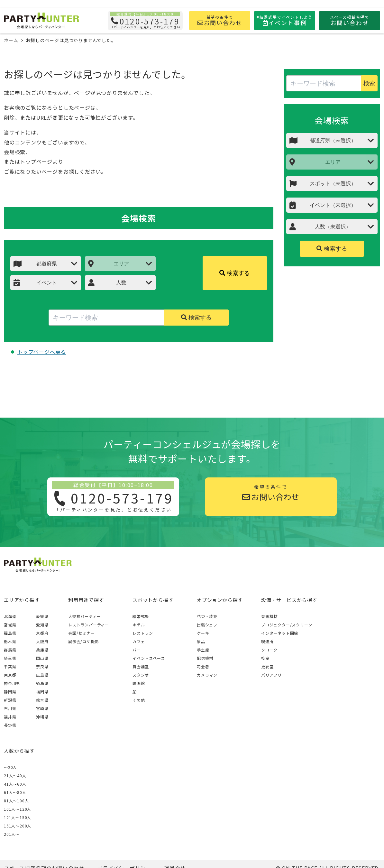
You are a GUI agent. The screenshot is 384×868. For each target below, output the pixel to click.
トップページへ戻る (42, 352)
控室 (265, 658)
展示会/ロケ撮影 (83, 641)
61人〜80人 (15, 792)
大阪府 (42, 641)
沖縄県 (42, 717)
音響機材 (269, 616)
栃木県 (10, 641)
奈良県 (42, 666)
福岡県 (42, 692)
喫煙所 (267, 641)
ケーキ (203, 633)
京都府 (42, 633)
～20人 (10, 767)
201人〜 (12, 834)
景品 (201, 641)
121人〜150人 (18, 817)
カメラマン (207, 675)
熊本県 (42, 700)
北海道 (10, 616)
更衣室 (267, 666)
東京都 (10, 675)
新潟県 (10, 700)
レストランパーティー (89, 625)
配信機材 (205, 658)
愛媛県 (42, 616)
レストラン (143, 633)
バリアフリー (274, 675)
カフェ (139, 641)
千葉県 (10, 666)
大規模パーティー (84, 616)
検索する (235, 273)
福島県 (10, 633)
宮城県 (10, 625)
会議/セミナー (82, 633)
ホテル (139, 625)
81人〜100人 (16, 801)
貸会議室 (141, 666)
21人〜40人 (15, 776)
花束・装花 (207, 616)
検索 (369, 83)
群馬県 (10, 650)
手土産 (203, 650)
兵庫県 (42, 650)
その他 (139, 700)
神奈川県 (12, 683)
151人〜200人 (18, 826)
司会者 (203, 666)
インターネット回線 (280, 633)
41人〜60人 (15, 784)
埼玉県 (10, 658)
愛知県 (42, 625)
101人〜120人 (18, 809)
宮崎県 (42, 708)
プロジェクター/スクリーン (287, 625)
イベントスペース (149, 658)
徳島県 (42, 683)
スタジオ (141, 675)
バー (137, 650)
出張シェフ (207, 625)
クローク (269, 650)
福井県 (10, 717)
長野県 (10, 725)
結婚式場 (141, 616)
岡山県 (42, 658)
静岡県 (10, 692)
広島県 (42, 675)
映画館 (139, 683)
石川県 (10, 708)
